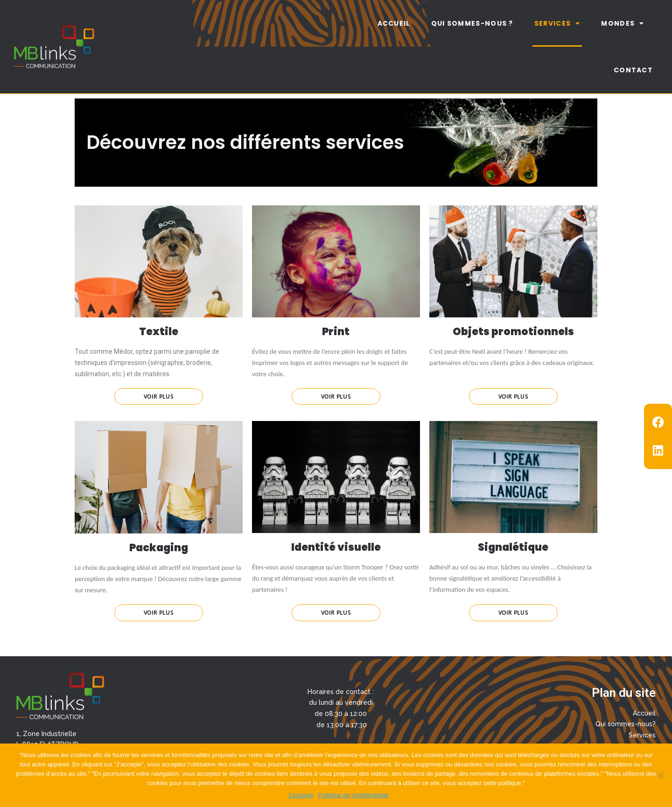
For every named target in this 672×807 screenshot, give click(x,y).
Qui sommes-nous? (626, 724)
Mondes (623, 23)
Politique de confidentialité (353, 795)
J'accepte (301, 795)
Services (557, 23)
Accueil (394, 23)
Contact (633, 70)
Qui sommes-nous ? (472, 23)
